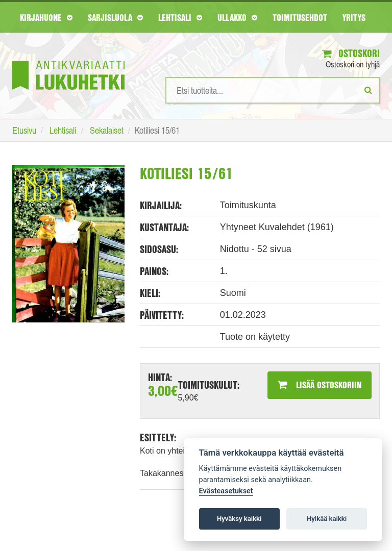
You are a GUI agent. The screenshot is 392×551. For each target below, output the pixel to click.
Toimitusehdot (300, 17)
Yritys (354, 17)
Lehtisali (180, 17)
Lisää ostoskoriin (320, 385)
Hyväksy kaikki (239, 519)
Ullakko (237, 17)
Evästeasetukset (226, 491)
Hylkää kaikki (327, 519)
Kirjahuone (46, 17)
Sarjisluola (115, 17)
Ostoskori (351, 53)
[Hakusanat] (273, 90)
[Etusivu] (68, 60)
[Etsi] (368, 90)
